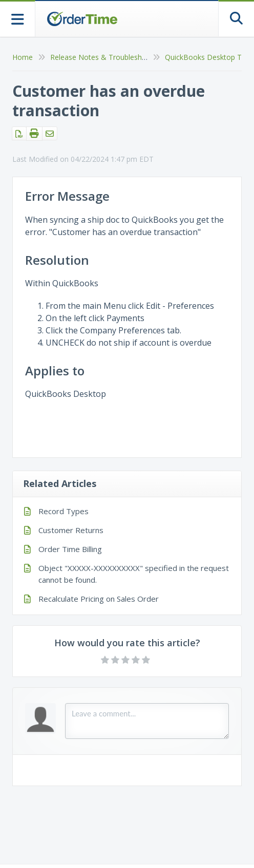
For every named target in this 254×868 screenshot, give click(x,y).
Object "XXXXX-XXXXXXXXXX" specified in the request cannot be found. (134, 574)
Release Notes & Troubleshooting (107, 57)
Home (23, 57)
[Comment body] (147, 721)
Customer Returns (71, 530)
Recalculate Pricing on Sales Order (99, 599)
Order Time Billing (70, 549)
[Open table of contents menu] (18, 18)
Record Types (63, 511)
